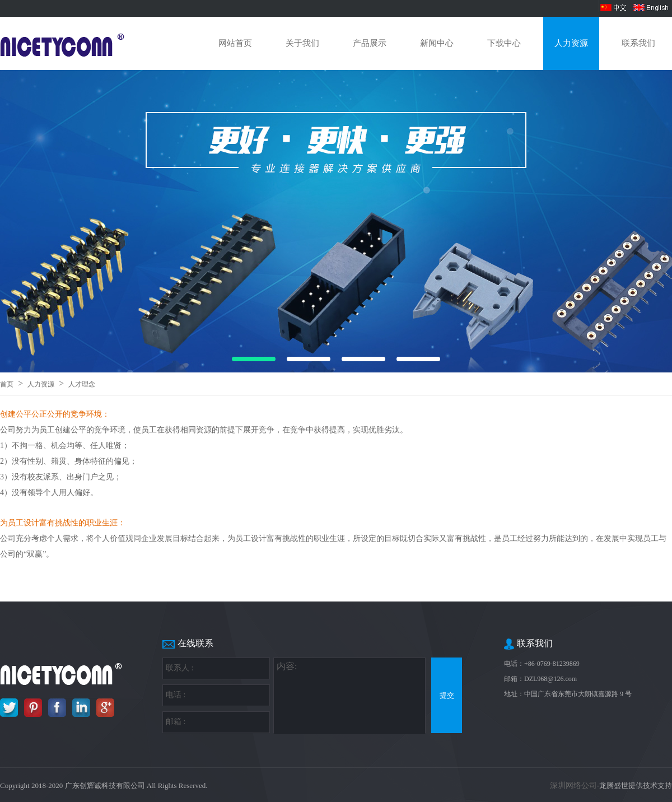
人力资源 (571, 43)
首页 (7, 384)
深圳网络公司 (573, 785)
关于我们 (302, 43)
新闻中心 (437, 43)
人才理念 (82, 384)
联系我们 (638, 43)
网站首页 (235, 43)
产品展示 (370, 43)
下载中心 (504, 43)
